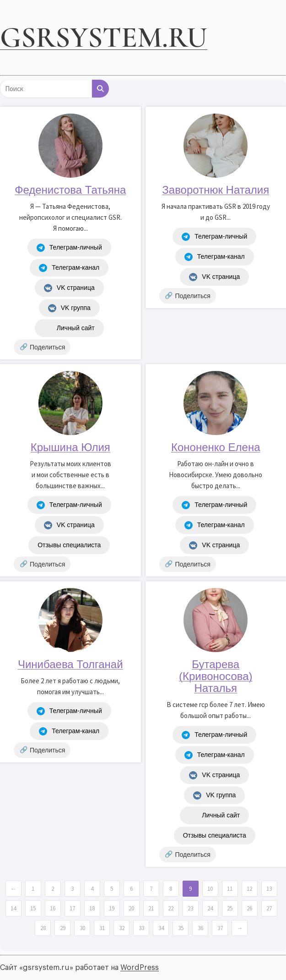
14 (13, 908)
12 (249, 889)
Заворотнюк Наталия (216, 190)
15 (33, 908)
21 (151, 908)
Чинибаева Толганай (70, 664)
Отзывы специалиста (69, 545)
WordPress (140, 968)
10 (210, 889)
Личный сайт (69, 328)
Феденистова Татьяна (70, 190)
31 (102, 928)
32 (122, 928)
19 (112, 908)
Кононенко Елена (216, 447)
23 (190, 908)
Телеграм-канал (69, 268)
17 (72, 908)
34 (161, 928)
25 (230, 908)
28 (43, 928)
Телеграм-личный (69, 248)
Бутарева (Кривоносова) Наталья (216, 676)
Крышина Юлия (70, 447)
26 (249, 908)
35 (181, 928)
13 (269, 889)
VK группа (69, 308)
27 (269, 908)
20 (131, 908)
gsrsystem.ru (104, 37)
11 (230, 889)
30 (82, 928)
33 (141, 928)
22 (171, 908)
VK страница (69, 288)
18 (92, 908)
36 (200, 928)
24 (210, 908)
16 (53, 908)
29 (63, 928)
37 (220, 928)
